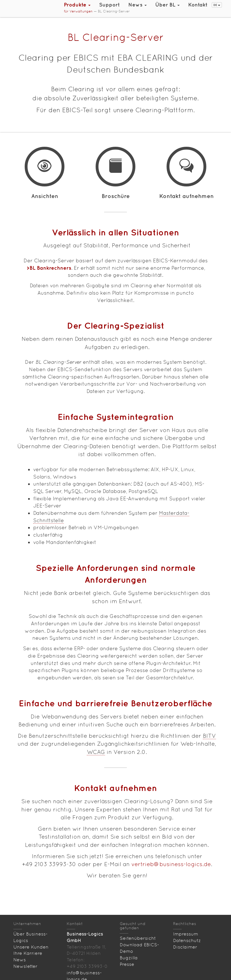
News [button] (137, 5)
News (20, 960)
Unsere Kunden (31, 947)
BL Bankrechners (50, 268)
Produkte (77, 5)
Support (109, 5)
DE (217, 5)
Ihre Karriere (28, 953)
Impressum (186, 934)
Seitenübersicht (138, 938)
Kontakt (198, 5)
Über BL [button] (167, 5)
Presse (127, 964)
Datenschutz (187, 940)
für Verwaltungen (78, 11)
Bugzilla (129, 958)
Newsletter (25, 966)
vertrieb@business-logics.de (171, 864)
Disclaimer (185, 947)
